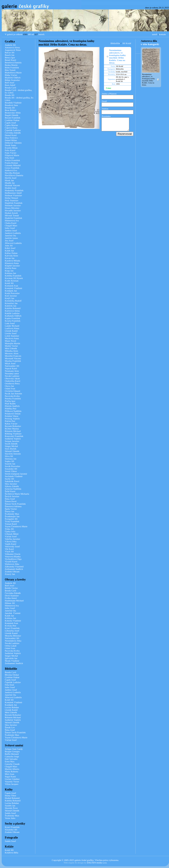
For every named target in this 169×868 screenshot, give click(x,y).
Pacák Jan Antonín (13, 393)
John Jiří (9, 246)
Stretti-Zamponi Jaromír (16, 474)
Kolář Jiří (9, 283)
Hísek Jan (9, 180)
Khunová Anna (12, 263)
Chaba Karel (11, 223)
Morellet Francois (13, 356)
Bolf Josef (10, 83)
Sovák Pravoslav (13, 466)
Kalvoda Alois (11, 256)
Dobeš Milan (11, 140)
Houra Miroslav (12, 208)
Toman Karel (11, 524)
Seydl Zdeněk (11, 444)
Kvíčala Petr (11, 626)
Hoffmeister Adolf (13, 193)
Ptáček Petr (10, 421)
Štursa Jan (10, 511)
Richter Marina (12, 429)
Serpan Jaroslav (12, 441)
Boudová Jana (11, 105)
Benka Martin (11, 65)
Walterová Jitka (12, 564)
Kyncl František (12, 628)
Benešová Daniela (13, 62)
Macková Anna (12, 338)
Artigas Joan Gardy (14, 749)
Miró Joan (10, 774)
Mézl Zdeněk (11, 348)
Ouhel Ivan (10, 388)
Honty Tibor (10, 795)
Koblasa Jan (10, 273)
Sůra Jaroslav (11, 484)
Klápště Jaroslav (12, 266)
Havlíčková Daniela (14, 175)
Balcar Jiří (10, 52)
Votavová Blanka (13, 556)
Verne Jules (10, 818)
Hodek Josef (11, 188)
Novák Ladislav (12, 376)
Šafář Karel (10, 491)
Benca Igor (10, 57)
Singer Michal (11, 446)
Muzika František (13, 361)
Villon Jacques (12, 784)
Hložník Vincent (12, 185)
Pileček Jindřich (12, 406)
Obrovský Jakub (12, 378)
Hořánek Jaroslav (13, 205)
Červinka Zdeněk (13, 133)
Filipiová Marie (12, 155)
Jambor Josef (11, 230)
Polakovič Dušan (13, 414)
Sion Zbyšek (11, 449)
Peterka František (13, 398)
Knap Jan (9, 271)
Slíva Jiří (9, 456)
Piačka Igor (10, 401)
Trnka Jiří (9, 529)
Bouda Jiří (10, 95)
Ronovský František (14, 436)
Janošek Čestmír (13, 613)
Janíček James (11, 238)
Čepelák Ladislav (13, 130)
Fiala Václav (11, 153)
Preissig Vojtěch (12, 419)
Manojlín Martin (12, 343)
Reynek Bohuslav (13, 426)
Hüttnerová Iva (12, 220)
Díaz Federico (11, 138)
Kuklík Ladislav (12, 313)
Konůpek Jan (11, 291)
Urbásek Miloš (12, 534)
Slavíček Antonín (13, 454)
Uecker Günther (12, 779)
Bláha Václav (11, 75)
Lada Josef (10, 323)
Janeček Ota (10, 235)
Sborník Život (11, 808)
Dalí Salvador (11, 759)
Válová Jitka (11, 541)
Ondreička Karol (13, 381)
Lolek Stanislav (12, 336)
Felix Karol (10, 150)
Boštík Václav (11, 588)
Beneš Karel (10, 60)
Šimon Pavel (11, 501)
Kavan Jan (10, 258)
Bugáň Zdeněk (12, 115)
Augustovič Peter (13, 50)
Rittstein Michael (13, 431)
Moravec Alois (12, 353)
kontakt (162, 34)
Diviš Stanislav (12, 596)
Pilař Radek (10, 403)
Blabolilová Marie (13, 73)
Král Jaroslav (11, 296)
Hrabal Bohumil (12, 798)
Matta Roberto (12, 771)
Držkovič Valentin (13, 143)
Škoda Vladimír (12, 661)
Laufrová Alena (12, 328)
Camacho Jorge (12, 756)
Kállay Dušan (11, 253)
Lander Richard (12, 326)
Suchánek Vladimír (14, 476)
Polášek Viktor (12, 416)
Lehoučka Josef (12, 631)
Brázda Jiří (10, 108)
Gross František (12, 168)
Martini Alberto (12, 769)
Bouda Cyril (10, 88)
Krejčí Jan (10, 298)
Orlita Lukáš (11, 646)
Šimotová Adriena (13, 506)
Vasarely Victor (12, 781)
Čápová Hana (11, 128)
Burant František (13, 118)
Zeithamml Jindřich (14, 569)
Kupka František (12, 318)
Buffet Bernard (12, 754)
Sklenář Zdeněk (12, 451)
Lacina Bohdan (12, 707)
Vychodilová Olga (13, 559)
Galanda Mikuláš (13, 165)
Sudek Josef (10, 813)
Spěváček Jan (11, 658)
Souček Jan (10, 464)
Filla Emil (9, 158)
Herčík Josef (11, 178)
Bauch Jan (10, 55)
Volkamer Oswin (13, 554)
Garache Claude (12, 764)
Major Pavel (10, 341)
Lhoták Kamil (11, 331)
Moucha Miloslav (13, 636)
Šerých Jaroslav (12, 496)
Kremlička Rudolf (13, 301)
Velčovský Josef (12, 546)
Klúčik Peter (11, 268)
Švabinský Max (12, 514)
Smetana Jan (11, 459)
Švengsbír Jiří (11, 519)
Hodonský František (14, 190)
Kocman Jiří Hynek (14, 278)
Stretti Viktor (11, 471)
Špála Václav (11, 509)
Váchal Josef (11, 536)
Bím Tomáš (10, 70)
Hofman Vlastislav (13, 195)
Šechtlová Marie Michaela (17, 494)
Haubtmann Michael (14, 601)
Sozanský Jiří (11, 469)
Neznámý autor (12, 373)
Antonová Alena (12, 47)
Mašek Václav (11, 346)
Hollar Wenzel (11, 198)
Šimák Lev (10, 727)
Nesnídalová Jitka (13, 641)
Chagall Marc (11, 225)
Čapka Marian (11, 125)
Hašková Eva (11, 170)
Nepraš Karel (11, 368)
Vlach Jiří (9, 551)
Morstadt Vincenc (13, 358)
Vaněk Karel (11, 544)
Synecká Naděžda (13, 489)
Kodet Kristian (12, 281)
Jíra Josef (9, 241)
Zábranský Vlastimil (14, 566)
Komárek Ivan (11, 286)
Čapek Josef (10, 123)
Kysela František (13, 321)
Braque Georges (12, 751)
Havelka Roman (12, 173)
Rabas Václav (11, 424)
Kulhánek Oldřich (13, 316)
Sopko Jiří (10, 461)
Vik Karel (9, 549)
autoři (155, 34)
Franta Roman (11, 163)
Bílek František (12, 67)
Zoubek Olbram (12, 571)
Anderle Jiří (10, 45)
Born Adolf (10, 85)
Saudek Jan (10, 806)
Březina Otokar (12, 675)
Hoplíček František (14, 203)
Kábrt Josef (10, 248)
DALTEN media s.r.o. (97, 863)
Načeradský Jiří (12, 366)
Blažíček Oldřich (13, 78)
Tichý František (12, 521)
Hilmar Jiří (10, 603)
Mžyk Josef (10, 363)
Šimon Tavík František (15, 504)
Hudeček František (13, 218)
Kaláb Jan (9, 251)
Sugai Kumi (10, 776)
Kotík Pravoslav (12, 293)
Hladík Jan (10, 183)
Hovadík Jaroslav (13, 210)
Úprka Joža (10, 531)
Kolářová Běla (12, 853)
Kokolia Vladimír (13, 621)
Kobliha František (13, 276)
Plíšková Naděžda (13, 411)
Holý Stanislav (12, 200)
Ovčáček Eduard (12, 391)
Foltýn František (12, 160)
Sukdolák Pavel (12, 481)
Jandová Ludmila (13, 233)
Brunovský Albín (13, 113)
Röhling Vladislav (13, 434)
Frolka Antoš (11, 598)
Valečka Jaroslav (13, 539)
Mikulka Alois (11, 351)
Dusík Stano (10, 145)
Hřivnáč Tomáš (12, 215)
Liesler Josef (11, 333)
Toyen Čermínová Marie (16, 526)
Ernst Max (10, 761)
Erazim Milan (11, 148)
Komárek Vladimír (13, 288)
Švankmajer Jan (12, 516)
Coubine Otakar (12, 120)
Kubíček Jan (11, 306)
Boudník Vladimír (13, 103)
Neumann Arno (12, 371)
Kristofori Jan (11, 303)
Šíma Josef (10, 499)
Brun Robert (11, 110)
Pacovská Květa (12, 396)
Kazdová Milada (12, 261)
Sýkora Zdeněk (12, 486)
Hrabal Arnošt (11, 213)
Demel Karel (11, 135)
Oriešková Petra (12, 383)
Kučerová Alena (12, 311)
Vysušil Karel (11, 561)
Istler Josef (10, 228)
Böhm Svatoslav (12, 80)
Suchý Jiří (9, 479)
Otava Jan (9, 386)
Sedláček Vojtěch (13, 439)
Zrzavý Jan (10, 574)
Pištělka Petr (11, 409)
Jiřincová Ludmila (13, 243)
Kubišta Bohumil (13, 308)
